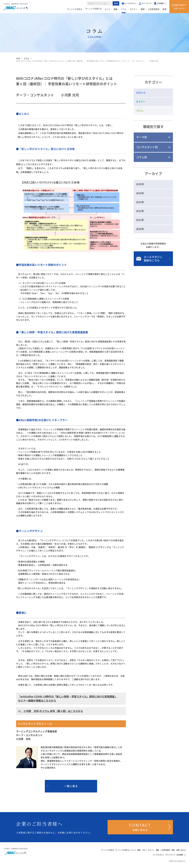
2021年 (140, 220)
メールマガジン (129, 4)
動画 (120, 9)
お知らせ (141, 93)
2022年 (140, 211)
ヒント (112, 9)
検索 (117, 4)
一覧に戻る (63, 786)
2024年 (140, 193)
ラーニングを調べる (99, 9)
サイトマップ (146, 4)
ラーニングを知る (80, 9)
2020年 (140, 229)
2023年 (140, 202)
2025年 (140, 184)
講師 (145, 9)
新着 (165, 9)
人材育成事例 (155, 9)
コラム (127, 9)
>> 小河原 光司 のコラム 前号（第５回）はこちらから (51, 711)
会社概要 (161, 4)
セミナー (136, 9)
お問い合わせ (179, 6)
